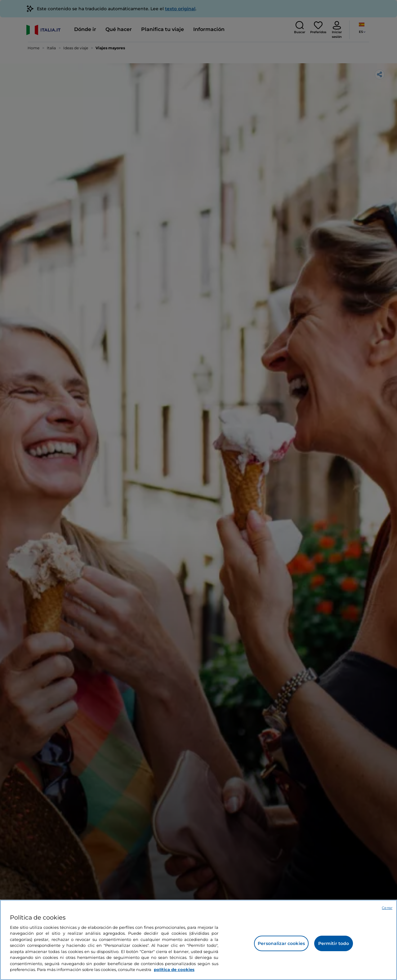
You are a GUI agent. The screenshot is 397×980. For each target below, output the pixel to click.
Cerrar (387, 908)
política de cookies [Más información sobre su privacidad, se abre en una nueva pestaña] (174, 969)
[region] (198, 940)
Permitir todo (334, 943)
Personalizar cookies (281, 943)
